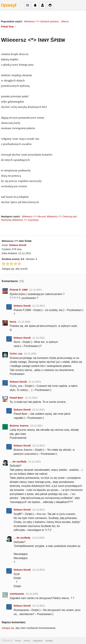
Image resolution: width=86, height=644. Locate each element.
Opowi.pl (9, 5)
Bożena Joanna (19, 426)
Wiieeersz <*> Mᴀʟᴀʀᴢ (34, 216)
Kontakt (49, 641)
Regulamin (38, 641)
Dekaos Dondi (18, 245)
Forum (18, 641)
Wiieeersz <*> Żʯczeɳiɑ (25, 220)
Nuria (13, 322)
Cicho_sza (16, 354)
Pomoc (27, 641)
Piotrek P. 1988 (19, 290)
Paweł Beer (17, 398)
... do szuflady (18, 461)
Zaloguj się (8, 628)
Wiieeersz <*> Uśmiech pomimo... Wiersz (46, 21)
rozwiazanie (17, 594)
